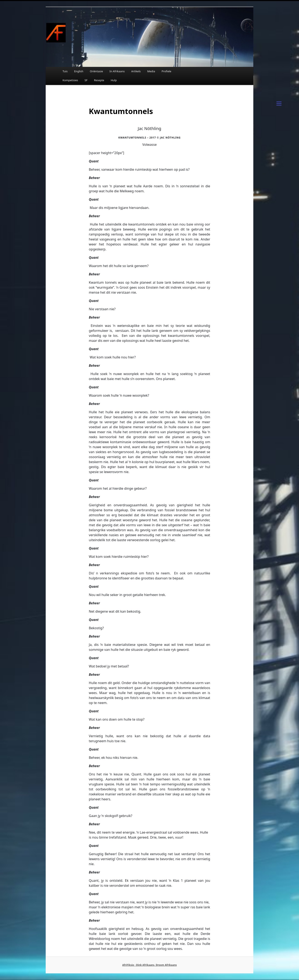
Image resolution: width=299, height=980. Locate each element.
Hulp (114, 80)
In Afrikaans (117, 71)
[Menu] (279, 103)
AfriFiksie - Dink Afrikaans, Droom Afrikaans (149, 965)
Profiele (166, 71)
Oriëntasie (96, 71)
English (79, 71)
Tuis (65, 71)
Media (151, 71)
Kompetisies (70, 80)
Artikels (136, 71)
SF (86, 80)
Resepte (99, 80)
